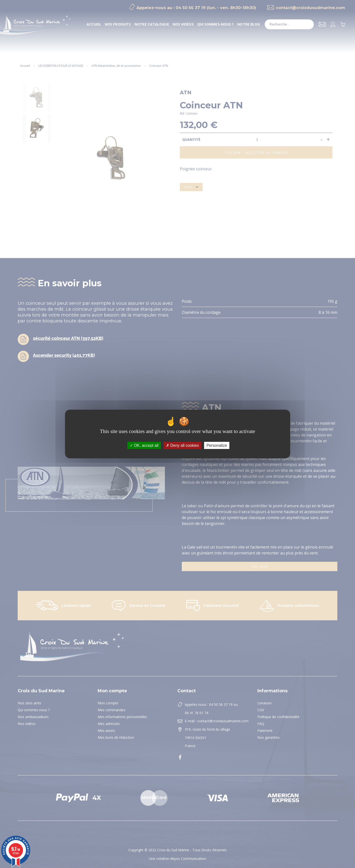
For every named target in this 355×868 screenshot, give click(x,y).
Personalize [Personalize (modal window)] (217, 445)
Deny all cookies (183, 445)
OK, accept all (144, 445)
